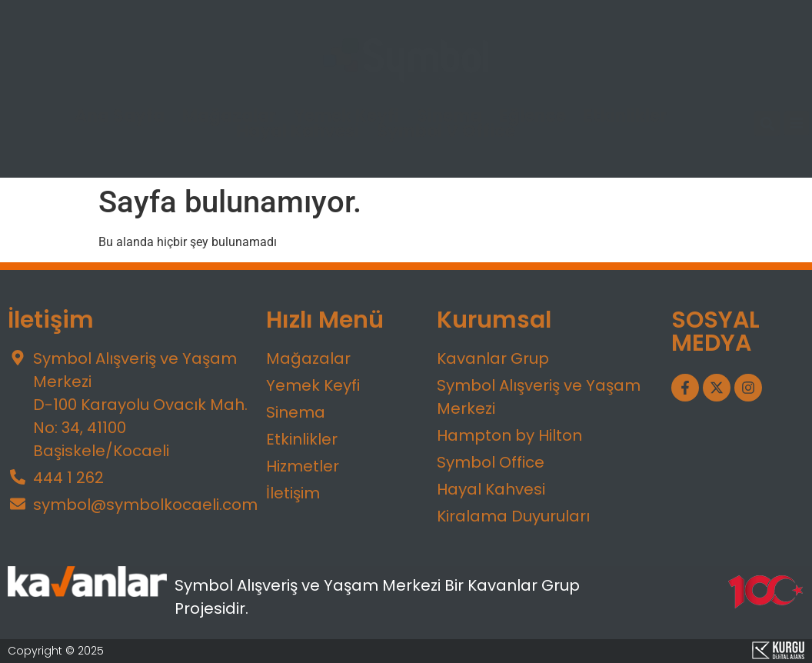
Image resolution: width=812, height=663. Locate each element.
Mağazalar (229, 116)
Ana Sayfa (120, 116)
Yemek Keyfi (346, 116)
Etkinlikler (625, 116)
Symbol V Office (446, 132)
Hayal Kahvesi (298, 132)
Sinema (449, 116)
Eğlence (532, 116)
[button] (767, 123)
